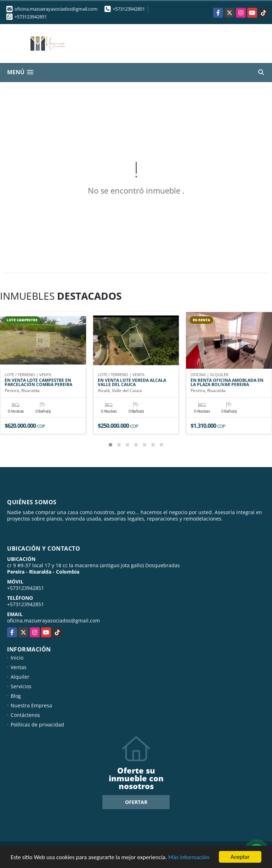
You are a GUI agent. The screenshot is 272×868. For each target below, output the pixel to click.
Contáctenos (25, 715)
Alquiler (20, 677)
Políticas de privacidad (37, 725)
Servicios (21, 686)
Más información (189, 857)
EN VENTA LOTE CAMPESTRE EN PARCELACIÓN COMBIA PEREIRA (38, 383)
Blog (16, 696)
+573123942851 (129, 9)
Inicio (17, 658)
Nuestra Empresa (31, 705)
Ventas (19, 667)
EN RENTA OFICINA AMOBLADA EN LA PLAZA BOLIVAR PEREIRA (227, 383)
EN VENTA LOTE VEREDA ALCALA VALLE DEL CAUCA (132, 383)
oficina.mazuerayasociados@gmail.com (53, 620)
